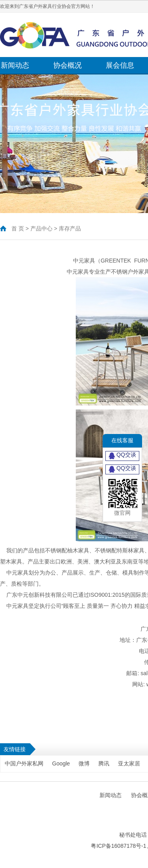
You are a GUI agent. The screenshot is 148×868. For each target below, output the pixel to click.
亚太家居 (129, 763)
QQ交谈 (122, 455)
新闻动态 (15, 65)
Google (61, 763)
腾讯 (104, 763)
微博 (84, 763)
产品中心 (41, 228)
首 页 (18, 228)
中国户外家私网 (24, 763)
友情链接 (15, 749)
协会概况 (67, 65)
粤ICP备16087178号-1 (118, 846)
